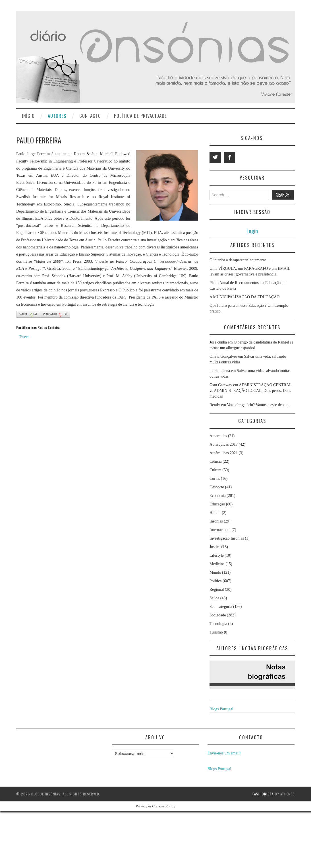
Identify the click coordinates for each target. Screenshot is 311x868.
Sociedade (218, 615)
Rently (215, 405)
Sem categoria (221, 607)
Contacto (90, 116)
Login (252, 231)
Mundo (215, 572)
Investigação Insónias (227, 538)
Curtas (215, 479)
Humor (215, 513)
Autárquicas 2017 (224, 444)
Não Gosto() (55, 314)
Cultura (215, 470)
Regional (217, 590)
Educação (217, 504)
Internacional (220, 530)
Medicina (217, 564)
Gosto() (28, 314)
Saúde (214, 598)
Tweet (24, 337)
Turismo (216, 632)
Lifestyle (217, 555)
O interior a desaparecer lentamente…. (240, 260)
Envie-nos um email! (224, 753)
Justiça (215, 547)
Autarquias (218, 436)
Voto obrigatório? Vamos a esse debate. (258, 405)
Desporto (217, 487)
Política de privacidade (140, 116)
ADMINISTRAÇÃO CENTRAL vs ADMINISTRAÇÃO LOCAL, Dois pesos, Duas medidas (250, 391)
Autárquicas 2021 (224, 453)
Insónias (216, 521)
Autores (57, 116)
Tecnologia (218, 624)
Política (216, 581)
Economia (218, 496)
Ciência (216, 461)
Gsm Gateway (221, 385)
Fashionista (263, 794)
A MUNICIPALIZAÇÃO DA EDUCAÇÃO (244, 297)
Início (28, 116)
